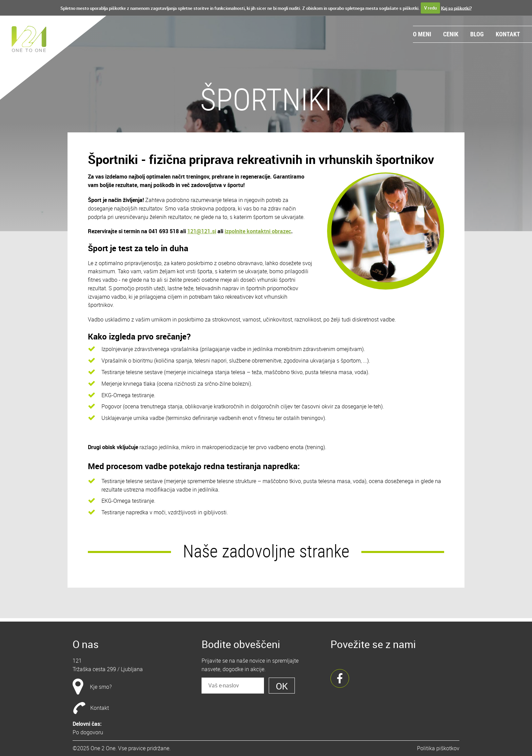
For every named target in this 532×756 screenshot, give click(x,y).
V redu (430, 8)
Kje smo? (101, 687)
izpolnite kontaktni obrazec (258, 231)
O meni (422, 34)
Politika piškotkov (438, 748)
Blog (477, 34)
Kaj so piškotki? (456, 8)
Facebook (340, 678)
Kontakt (508, 34)
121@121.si (202, 231)
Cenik (451, 34)
